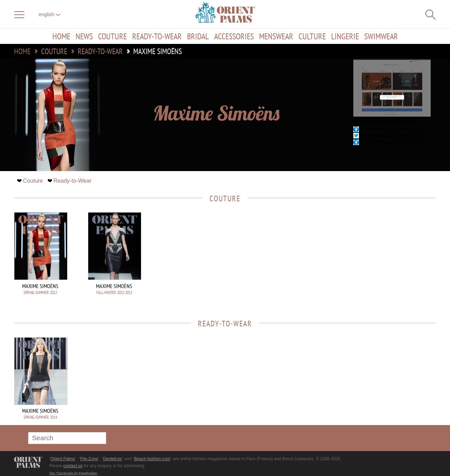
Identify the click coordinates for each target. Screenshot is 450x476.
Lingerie (345, 36)
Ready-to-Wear (157, 36)
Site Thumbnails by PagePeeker (73, 473)
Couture (112, 36)
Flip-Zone (89, 459)
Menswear (276, 36)
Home (61, 36)
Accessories (234, 36)
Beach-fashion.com (152, 459)
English (50, 14)
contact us (73, 466)
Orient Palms (63, 459)
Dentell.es (112, 459)
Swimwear (381, 36)
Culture (312, 36)
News (84, 36)
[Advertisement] (387, 260)
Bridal (198, 36)
